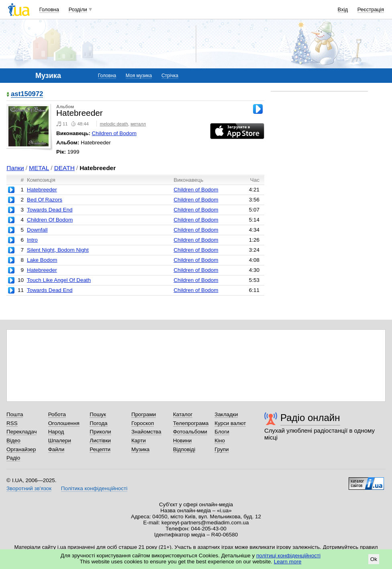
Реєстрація (371, 9)
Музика (140, 449)
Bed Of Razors (45, 200)
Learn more (288, 562)
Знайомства (146, 432)
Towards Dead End (50, 210)
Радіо (13, 458)
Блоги (222, 432)
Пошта (15, 414)
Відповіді (184, 449)
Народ (56, 432)
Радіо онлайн (310, 418)
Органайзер (21, 449)
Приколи (100, 432)
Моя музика (139, 76)
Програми (144, 414)
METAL (39, 168)
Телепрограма (191, 423)
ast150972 (27, 94)
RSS (12, 423)
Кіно (220, 441)
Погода (98, 423)
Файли (56, 449)
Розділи (78, 9)
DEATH (64, 168)
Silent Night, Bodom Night (58, 250)
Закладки (226, 414)
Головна (49, 9)
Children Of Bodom (50, 220)
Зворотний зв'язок (29, 488)
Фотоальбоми (190, 432)
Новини (183, 441)
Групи (222, 449)
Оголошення (64, 423)
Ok (374, 559)
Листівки (100, 441)
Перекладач (21, 432)
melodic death (114, 124)
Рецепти (100, 449)
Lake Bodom (42, 260)
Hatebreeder (42, 190)
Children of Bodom (114, 133)
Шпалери (60, 441)
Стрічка (170, 76)
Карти (139, 441)
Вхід (343, 9)
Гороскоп (143, 423)
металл (138, 124)
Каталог (183, 414)
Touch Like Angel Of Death (59, 280)
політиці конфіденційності (288, 556)
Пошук (98, 414)
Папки (15, 168)
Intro (32, 240)
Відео (13, 441)
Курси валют (230, 423)
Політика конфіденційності (94, 488)
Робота (57, 414)
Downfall (37, 230)
